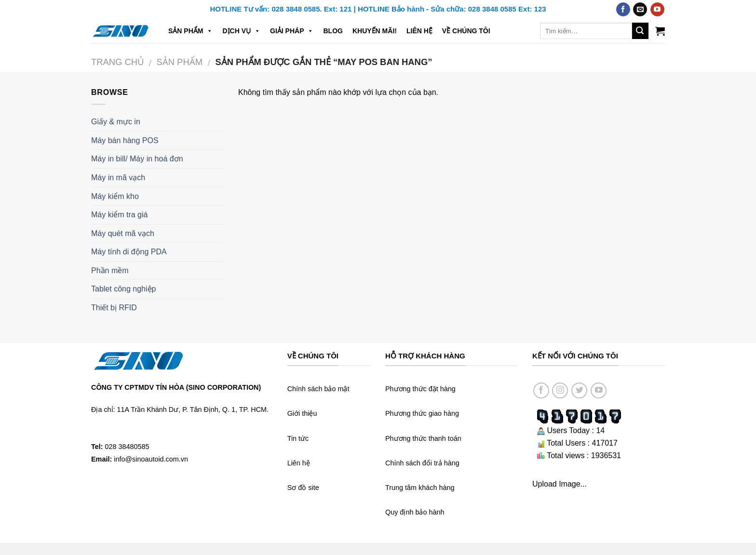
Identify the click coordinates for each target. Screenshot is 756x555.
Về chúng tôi (466, 31)
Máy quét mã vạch (123, 233)
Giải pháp (292, 31)
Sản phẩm (190, 31)
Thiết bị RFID (114, 308)
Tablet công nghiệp (123, 289)
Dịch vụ (241, 31)
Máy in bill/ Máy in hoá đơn (137, 159)
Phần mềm (110, 271)
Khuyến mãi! (375, 31)
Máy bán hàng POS (125, 140)
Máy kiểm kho (115, 196)
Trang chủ (117, 62)
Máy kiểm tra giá (119, 215)
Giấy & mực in (116, 122)
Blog (333, 31)
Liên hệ (419, 31)
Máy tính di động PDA (129, 252)
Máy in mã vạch (118, 178)
